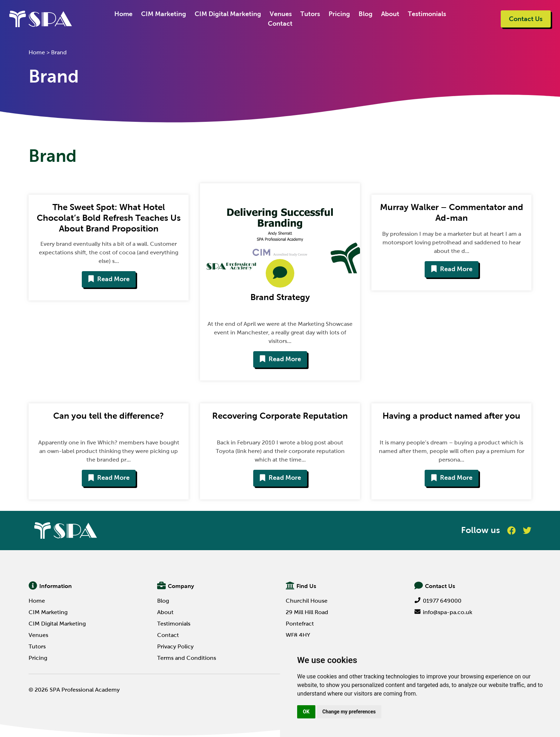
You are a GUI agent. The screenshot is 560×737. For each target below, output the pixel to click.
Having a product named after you (451, 416)
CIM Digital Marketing (228, 14)
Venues (281, 14)
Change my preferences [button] (349, 712)
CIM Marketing (164, 14)
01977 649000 (438, 601)
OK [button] (306, 712)
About (390, 14)
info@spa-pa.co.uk (443, 612)
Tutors (310, 14)
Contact (280, 24)
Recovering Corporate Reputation (280, 416)
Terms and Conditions (187, 658)
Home (123, 14)
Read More (109, 279)
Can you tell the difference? (109, 416)
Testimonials (427, 14)
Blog (366, 14)
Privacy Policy (175, 646)
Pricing (339, 14)
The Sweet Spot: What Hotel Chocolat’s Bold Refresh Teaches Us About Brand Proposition (109, 218)
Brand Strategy (280, 297)
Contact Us (526, 19)
